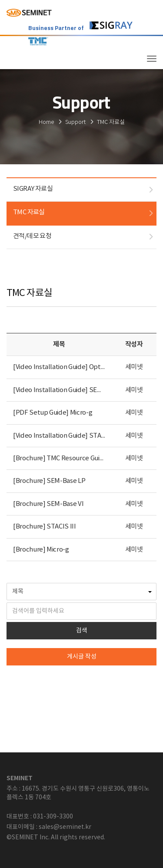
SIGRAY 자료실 (33, 189)
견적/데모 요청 (32, 236)
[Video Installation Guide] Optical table (70, 367)
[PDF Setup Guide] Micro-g (53, 413)
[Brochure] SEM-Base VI (48, 504)
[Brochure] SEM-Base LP (49, 481)
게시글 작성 (82, 657)
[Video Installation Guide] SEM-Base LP (70, 390)
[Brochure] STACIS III (45, 527)
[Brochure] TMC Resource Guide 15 (64, 458)
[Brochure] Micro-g (41, 550)
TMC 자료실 (29, 212)
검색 (82, 631)
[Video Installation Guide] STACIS (62, 436)
